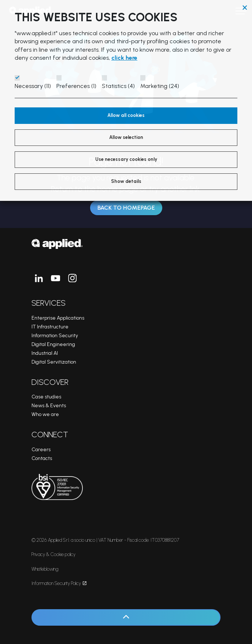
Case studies (46, 397)
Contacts (42, 458)
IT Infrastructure (50, 327)
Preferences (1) (76, 86)
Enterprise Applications (58, 318)
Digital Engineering (53, 344)
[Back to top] (126, 617)
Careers (41, 450)
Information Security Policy (59, 583)
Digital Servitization (54, 362)
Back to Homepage (126, 208)
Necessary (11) (33, 86)
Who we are (45, 414)
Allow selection (126, 137)
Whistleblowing (45, 569)
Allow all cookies (126, 115)
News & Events (49, 406)
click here (124, 58)
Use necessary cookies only (126, 159)
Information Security (55, 336)
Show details (126, 181)
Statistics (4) (118, 86)
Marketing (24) (160, 86)
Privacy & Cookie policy (53, 554)
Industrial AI (45, 353)
